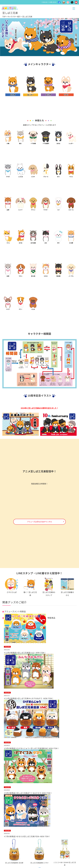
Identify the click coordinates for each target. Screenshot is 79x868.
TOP (4, 17)
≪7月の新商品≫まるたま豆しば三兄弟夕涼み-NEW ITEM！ (27, 836)
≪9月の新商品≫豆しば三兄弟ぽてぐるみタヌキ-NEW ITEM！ (28, 793)
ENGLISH (45, 2)
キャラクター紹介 (14, 17)
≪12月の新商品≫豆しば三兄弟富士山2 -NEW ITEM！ (25, 653)
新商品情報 (7, 647)
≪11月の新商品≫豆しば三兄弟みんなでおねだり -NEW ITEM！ (29, 698)
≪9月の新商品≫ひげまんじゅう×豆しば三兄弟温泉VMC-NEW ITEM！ (32, 748)
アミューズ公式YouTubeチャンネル (40, 522)
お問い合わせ (53, 2)
